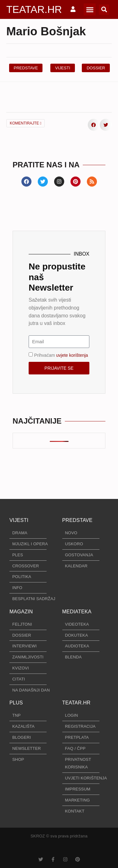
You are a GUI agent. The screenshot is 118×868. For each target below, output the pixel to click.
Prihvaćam (61, 355)
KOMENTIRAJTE (25, 123)
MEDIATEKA (77, 612)
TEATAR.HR (34, 9)
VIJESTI (19, 520)
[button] (90, 9)
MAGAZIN (21, 612)
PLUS (16, 703)
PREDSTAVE (77, 520)
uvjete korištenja (72, 355)
